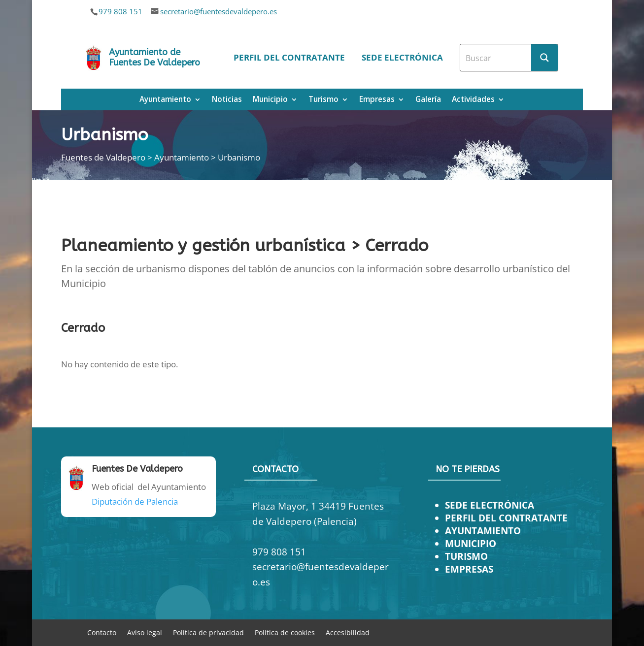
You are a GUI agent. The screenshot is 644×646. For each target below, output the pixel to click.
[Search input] (496, 58)
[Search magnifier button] (544, 58)
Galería (428, 100)
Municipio (270, 100)
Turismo (323, 100)
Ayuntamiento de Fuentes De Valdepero (154, 58)
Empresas (377, 100)
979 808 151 (120, 11)
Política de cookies (285, 632)
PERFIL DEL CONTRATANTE (506, 518)
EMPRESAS (469, 569)
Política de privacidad (208, 632)
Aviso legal (145, 632)
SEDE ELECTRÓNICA (490, 505)
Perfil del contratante (289, 57)
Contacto (102, 632)
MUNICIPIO (471, 543)
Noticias (227, 100)
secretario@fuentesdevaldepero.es (219, 11)
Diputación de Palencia (135, 501)
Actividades (473, 100)
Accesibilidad (348, 632)
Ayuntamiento (165, 100)
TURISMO (466, 556)
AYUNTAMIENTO (483, 531)
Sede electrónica (402, 57)
